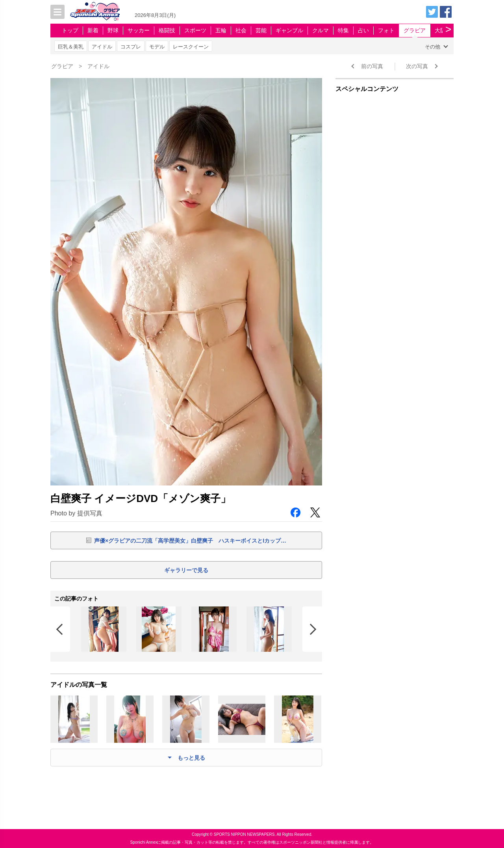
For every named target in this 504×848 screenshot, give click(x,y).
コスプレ (131, 47)
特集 (343, 30)
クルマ (321, 30)
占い (363, 30)
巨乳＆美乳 (71, 47)
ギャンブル (289, 30)
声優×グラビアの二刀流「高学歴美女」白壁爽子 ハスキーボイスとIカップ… (190, 541)
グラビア (415, 30)
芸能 (261, 30)
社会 (241, 30)
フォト (386, 30)
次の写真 (417, 66)
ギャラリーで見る (186, 570)
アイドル (102, 47)
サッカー (139, 30)
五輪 (221, 30)
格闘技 (167, 30)
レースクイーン (191, 47)
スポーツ (195, 30)
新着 (93, 30)
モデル (157, 47)
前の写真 (372, 66)
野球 (113, 30)
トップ (70, 30)
